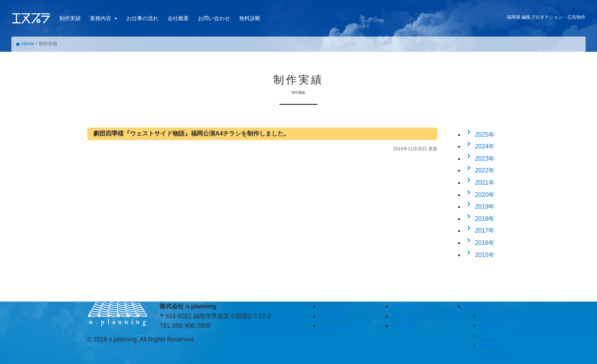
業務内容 (101, 18)
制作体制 (492, 316)
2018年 (479, 219)
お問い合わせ (214, 18)
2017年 (479, 231)
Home (25, 44)
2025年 (479, 135)
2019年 (479, 207)
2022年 (479, 170)
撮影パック (495, 336)
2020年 (479, 195)
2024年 (479, 146)
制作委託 (492, 326)
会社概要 (178, 18)
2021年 (479, 183)
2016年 (479, 243)
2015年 (479, 255)
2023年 (479, 159)
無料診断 (250, 18)
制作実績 (70, 18)
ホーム (329, 306)
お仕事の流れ (142, 18)
